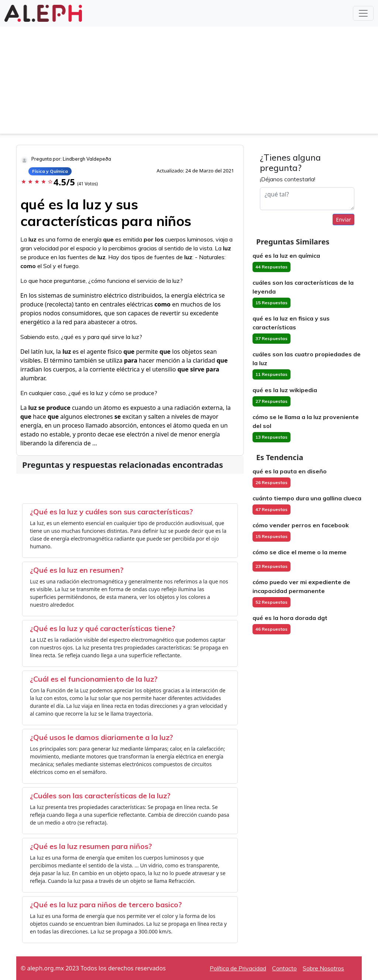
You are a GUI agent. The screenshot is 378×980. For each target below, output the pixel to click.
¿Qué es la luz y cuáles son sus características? (111, 512)
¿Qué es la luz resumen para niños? (91, 846)
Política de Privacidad (238, 968)
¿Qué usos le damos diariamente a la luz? (102, 737)
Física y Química (50, 171)
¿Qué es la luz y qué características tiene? (103, 628)
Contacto (284, 968)
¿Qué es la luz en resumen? (77, 570)
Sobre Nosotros (323, 968)
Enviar (343, 220)
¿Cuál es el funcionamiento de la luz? (94, 679)
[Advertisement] (189, 82)
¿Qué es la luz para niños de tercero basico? (106, 904)
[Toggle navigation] (363, 13)
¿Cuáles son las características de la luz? (100, 796)
